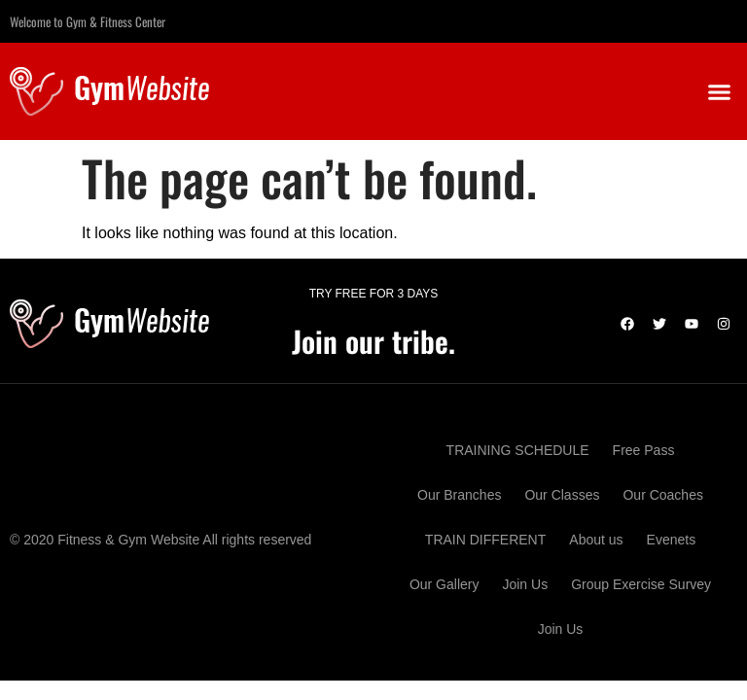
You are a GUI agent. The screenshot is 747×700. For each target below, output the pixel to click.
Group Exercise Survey (641, 584)
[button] (719, 91)
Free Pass (644, 450)
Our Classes (562, 495)
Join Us (525, 584)
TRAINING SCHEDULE (518, 450)
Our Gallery (445, 584)
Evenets (672, 540)
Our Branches (459, 495)
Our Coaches (662, 495)
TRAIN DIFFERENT (485, 540)
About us (596, 540)
